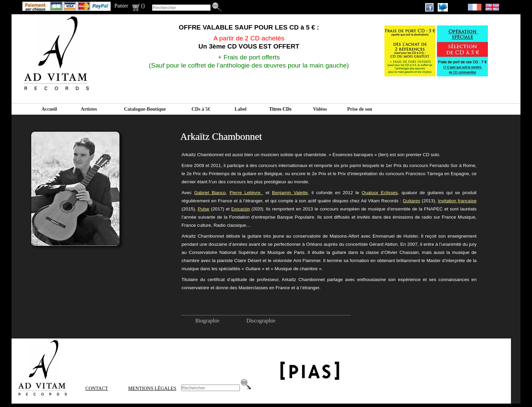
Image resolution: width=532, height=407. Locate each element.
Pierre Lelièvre (246, 193)
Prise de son (360, 109)
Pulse (204, 209)
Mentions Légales (152, 388)
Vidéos (320, 109)
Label (240, 109)
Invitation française (457, 201)
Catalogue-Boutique (145, 109)
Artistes (89, 109)
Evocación (241, 209)
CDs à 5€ (201, 109)
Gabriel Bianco (210, 193)
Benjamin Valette (290, 193)
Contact (97, 388)
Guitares (411, 201)
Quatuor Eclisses (380, 193)
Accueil (49, 109)
